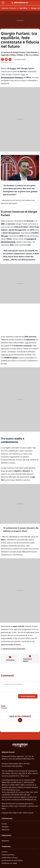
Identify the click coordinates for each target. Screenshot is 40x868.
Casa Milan (23, 8)
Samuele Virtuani (20, 59)
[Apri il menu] (3, 3)
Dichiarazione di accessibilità (12, 860)
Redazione (5, 841)
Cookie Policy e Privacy (10, 858)
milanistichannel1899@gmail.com (24, 800)
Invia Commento (28, 696)
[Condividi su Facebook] (6, 59)
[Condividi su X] (10, 59)
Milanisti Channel (9, 8)
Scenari (4, 824)
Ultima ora (5, 830)
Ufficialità (5, 827)
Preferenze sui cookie (9, 863)
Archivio (5, 852)
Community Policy (8, 855)
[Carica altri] (20, 720)
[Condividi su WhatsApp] (2, 59)
